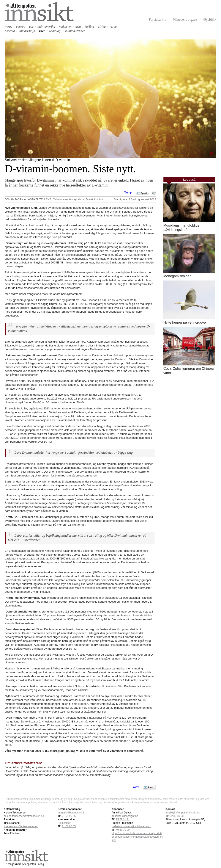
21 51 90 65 (69, 816)
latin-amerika (46, 27)
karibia (89, 27)
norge (8, 27)
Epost (144, 193)
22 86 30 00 (177, 816)
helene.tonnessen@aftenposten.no (24, 816)
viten (42, 31)
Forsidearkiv (157, 20)
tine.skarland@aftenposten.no (21, 826)
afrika (102, 27)
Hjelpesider (64, 823)
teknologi (55, 31)
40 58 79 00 (123, 830)
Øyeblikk (210, 20)
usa (31, 27)
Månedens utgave (185, 20)
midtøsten (65, 27)
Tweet (129, 193)
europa (21, 27)
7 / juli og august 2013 (142, 199)
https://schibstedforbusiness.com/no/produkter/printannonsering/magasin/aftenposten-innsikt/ (137, 837)
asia (78, 27)
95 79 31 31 (123, 819)
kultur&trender (75, 31)
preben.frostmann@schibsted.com (131, 826)
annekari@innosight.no (125, 816)
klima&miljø (27, 31)
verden (114, 27)
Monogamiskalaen (177, 276)
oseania (10, 31)
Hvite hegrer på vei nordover (185, 322)
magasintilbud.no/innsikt (71, 813)
